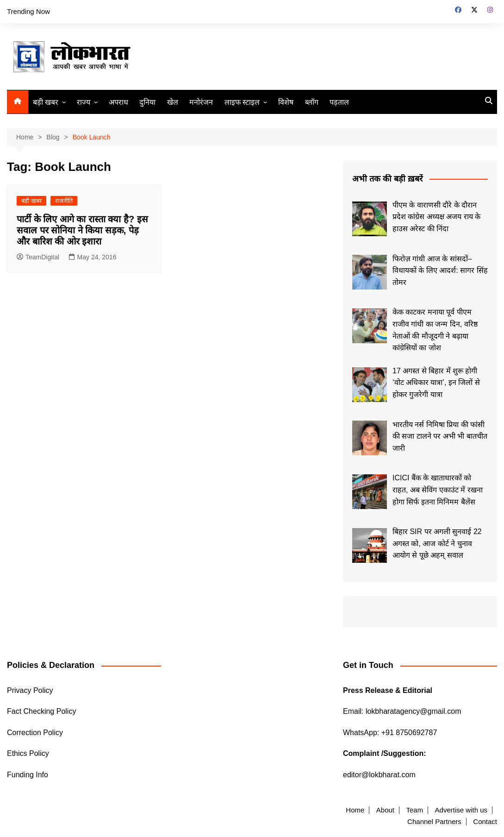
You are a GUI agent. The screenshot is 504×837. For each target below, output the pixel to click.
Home (355, 810)
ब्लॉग (312, 102)
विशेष (286, 102)
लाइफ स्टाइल (242, 102)
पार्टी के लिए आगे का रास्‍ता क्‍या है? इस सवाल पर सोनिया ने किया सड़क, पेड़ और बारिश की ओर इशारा (82, 230)
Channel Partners (434, 822)
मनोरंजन (201, 102)
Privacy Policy (30, 690)
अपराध (118, 102)
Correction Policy (35, 733)
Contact (485, 822)
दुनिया (147, 102)
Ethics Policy (28, 753)
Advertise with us (461, 810)
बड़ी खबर (46, 102)
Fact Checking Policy (41, 711)
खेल (173, 102)
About (385, 810)
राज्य (84, 102)
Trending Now (28, 11)
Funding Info (28, 775)
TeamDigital (38, 257)
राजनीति (64, 201)
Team (414, 810)
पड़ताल (339, 102)
